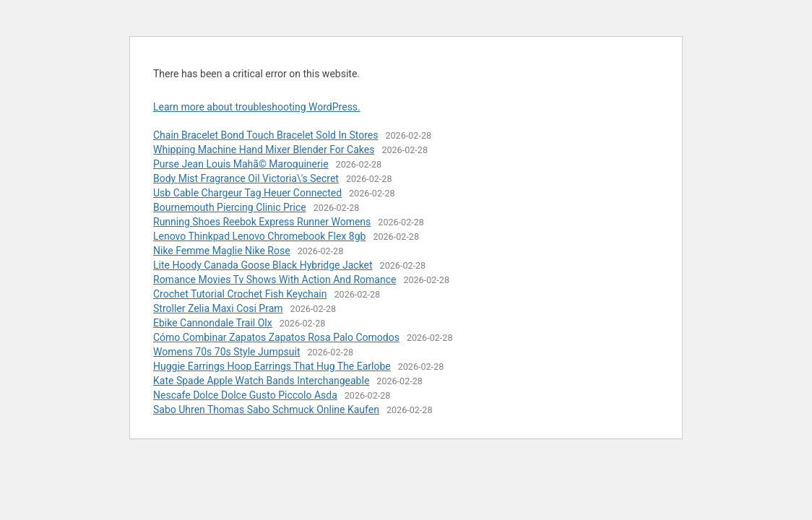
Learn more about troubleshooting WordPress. (257, 107)
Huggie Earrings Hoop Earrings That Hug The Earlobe (272, 366)
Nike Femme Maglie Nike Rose (222, 251)
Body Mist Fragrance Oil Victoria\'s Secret (246, 178)
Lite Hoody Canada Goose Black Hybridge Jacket (263, 265)
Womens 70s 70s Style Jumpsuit (227, 352)
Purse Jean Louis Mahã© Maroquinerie (241, 164)
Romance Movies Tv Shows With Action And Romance (275, 279)
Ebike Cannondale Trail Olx (213, 323)
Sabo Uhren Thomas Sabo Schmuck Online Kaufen (266, 409)
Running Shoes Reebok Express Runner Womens (262, 222)
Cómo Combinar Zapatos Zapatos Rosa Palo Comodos (276, 337)
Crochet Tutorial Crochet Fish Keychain (240, 294)
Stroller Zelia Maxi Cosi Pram (218, 308)
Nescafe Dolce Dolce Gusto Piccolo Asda (245, 395)
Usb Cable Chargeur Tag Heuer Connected (247, 193)
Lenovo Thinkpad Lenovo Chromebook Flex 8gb (259, 236)
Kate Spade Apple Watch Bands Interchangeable (261, 381)
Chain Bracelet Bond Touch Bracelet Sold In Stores (265, 135)
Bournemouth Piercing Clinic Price (230, 207)
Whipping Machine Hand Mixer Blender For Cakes (264, 149)
